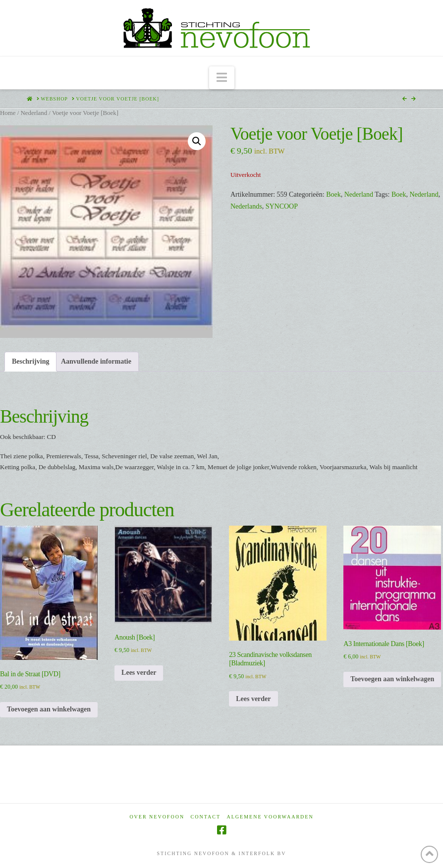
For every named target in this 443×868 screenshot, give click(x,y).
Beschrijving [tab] (30, 361)
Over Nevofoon (157, 817)
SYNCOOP (282, 206)
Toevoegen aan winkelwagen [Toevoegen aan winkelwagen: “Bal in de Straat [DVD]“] (49, 709)
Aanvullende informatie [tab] (96, 361)
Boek (333, 194)
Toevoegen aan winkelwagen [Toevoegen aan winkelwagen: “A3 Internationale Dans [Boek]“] (392, 679)
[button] (222, 78)
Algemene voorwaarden (270, 817)
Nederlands (246, 206)
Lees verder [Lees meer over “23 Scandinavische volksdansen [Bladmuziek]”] (253, 699)
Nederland (34, 113)
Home (8, 113)
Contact (206, 817)
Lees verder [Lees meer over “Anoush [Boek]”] (139, 673)
